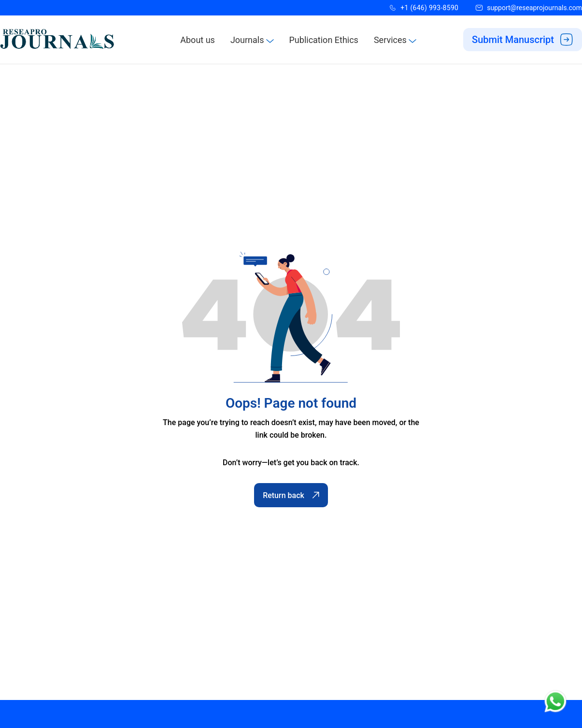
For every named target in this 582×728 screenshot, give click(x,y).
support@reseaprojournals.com (534, 8)
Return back (291, 495)
